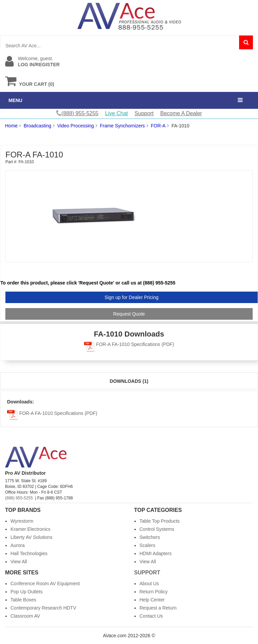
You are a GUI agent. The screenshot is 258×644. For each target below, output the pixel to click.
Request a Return (158, 608)
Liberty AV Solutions (31, 537)
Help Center (152, 600)
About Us (149, 584)
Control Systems (157, 529)
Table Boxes (23, 600)
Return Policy (153, 592)
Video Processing (75, 126)
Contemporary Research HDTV (43, 608)
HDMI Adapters (156, 553)
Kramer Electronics (30, 529)
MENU (15, 100)
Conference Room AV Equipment (45, 584)
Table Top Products (160, 521)
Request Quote (129, 314)
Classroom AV (25, 616)
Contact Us (151, 616)
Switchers (150, 537)
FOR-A (158, 126)
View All (19, 562)
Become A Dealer (181, 113)
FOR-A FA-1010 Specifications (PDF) (129, 344)
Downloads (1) (129, 381)
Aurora (18, 545)
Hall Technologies (29, 553)
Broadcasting (37, 126)
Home (11, 126)
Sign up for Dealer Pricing (132, 297)
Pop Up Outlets (27, 592)
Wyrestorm (22, 521)
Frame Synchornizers (122, 126)
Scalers (147, 545)
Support (144, 113)
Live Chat (117, 113)
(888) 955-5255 (19, 498)
